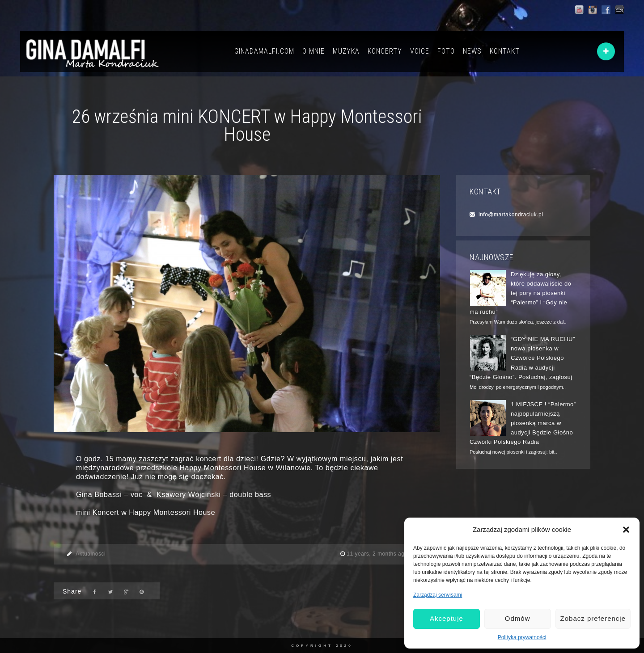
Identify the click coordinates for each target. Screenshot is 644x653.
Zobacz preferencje (593, 618)
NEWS (472, 51)
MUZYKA (346, 51)
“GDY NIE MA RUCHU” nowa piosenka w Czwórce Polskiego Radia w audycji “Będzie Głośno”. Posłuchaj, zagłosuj (522, 358)
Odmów (518, 618)
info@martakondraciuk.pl (511, 215)
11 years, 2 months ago (378, 554)
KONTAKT (505, 51)
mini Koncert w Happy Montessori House (146, 512)
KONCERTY (385, 51)
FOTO (446, 51)
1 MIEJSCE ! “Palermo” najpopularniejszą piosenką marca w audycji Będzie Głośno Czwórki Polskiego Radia (523, 423)
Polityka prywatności (522, 637)
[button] (626, 530)
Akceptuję (447, 618)
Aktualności (91, 554)
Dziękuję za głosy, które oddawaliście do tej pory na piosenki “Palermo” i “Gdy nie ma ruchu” (521, 293)
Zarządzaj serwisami (438, 595)
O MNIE (314, 51)
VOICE (420, 51)
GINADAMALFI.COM (264, 51)
